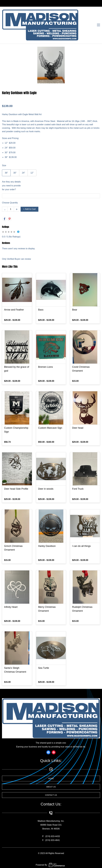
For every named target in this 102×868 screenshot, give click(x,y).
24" (23, 173)
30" (15, 173)
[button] (51, 779)
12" (32, 173)
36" (6, 173)
